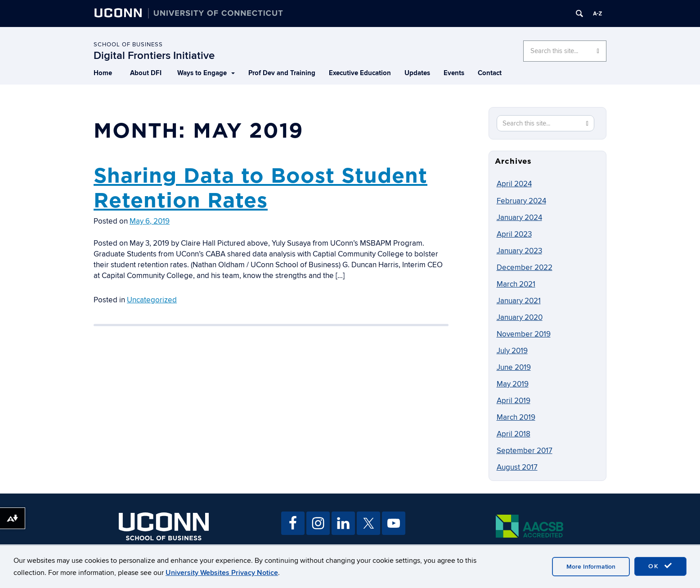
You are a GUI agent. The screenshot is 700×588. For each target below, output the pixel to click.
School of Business (128, 45)
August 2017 (517, 467)
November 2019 (524, 334)
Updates (417, 73)
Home (103, 73)
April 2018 (514, 434)
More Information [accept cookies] (591, 567)
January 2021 (519, 301)
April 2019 (514, 401)
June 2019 (514, 368)
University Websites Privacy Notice (222, 573)
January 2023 (519, 251)
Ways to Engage (206, 73)
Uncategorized (152, 300)
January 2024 (519, 218)
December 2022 (525, 268)
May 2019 (513, 384)
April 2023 (514, 234)
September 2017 (525, 451)
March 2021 (516, 284)
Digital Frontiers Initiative (154, 56)
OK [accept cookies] (660, 566)
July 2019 (512, 351)
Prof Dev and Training (282, 73)
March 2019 (516, 417)
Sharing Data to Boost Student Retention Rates (260, 188)
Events (454, 73)
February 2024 (521, 201)
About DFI (146, 73)
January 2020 (520, 318)
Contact (490, 73)
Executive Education (360, 73)
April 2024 (514, 184)
